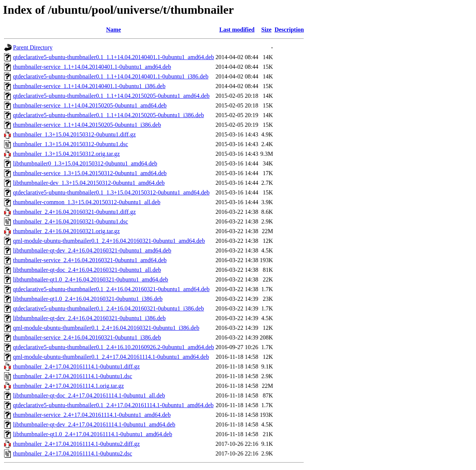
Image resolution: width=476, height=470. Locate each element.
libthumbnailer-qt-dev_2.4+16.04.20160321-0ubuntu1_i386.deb (89, 318)
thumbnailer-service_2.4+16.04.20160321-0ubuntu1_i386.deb (87, 337)
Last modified (237, 30)
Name (113, 30)
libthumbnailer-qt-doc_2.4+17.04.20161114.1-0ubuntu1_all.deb (89, 395)
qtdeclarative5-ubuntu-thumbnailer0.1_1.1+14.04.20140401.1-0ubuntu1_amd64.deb (113, 57)
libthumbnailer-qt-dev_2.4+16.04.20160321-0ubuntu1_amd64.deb (92, 250)
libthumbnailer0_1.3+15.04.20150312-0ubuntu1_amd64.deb (85, 163)
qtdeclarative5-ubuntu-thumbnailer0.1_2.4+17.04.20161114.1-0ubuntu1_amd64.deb (113, 405)
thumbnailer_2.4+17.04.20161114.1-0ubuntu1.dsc (73, 376)
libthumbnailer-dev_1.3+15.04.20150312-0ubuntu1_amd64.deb (89, 183)
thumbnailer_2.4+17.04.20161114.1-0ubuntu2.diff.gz (76, 444)
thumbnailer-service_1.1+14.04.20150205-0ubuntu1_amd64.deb (90, 105)
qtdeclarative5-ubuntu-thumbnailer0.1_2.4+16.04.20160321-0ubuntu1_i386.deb (108, 308)
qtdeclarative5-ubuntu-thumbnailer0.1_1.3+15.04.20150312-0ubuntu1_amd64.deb (111, 192)
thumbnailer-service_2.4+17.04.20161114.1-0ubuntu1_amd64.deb (92, 415)
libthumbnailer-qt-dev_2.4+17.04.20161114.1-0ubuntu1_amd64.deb (94, 424)
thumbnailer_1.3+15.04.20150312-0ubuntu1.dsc (70, 144)
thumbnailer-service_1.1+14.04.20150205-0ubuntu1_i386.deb (87, 125)
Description (289, 30)
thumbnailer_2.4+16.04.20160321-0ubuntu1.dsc (70, 221)
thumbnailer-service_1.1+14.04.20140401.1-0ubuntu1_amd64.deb (92, 67)
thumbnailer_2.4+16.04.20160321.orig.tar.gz (66, 231)
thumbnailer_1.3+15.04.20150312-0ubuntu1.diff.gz (74, 134)
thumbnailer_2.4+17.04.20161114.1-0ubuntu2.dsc (73, 453)
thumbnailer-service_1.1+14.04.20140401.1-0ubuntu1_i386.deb (89, 86)
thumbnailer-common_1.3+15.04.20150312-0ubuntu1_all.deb (87, 202)
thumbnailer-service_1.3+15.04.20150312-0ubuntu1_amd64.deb (90, 173)
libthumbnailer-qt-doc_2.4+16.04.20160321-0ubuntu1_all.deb (87, 270)
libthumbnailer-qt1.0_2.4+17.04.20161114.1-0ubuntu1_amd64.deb (93, 434)
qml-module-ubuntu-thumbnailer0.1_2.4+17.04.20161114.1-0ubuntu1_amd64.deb (111, 357)
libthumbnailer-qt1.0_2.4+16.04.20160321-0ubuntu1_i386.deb (88, 299)
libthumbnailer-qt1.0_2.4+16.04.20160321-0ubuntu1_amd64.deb (91, 279)
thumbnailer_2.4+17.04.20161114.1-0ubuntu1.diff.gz (76, 366)
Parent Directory (33, 47)
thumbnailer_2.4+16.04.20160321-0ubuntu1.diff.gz (74, 212)
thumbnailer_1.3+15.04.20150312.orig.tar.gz (66, 154)
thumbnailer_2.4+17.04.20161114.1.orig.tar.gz (68, 386)
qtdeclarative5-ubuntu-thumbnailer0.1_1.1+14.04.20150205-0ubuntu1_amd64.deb (111, 96)
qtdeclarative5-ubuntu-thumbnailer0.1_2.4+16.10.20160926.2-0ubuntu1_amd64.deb (113, 347)
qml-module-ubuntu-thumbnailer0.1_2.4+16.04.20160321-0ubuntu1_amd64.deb (109, 241)
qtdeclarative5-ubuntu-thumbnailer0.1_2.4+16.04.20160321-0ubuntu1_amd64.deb (111, 289)
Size (267, 30)
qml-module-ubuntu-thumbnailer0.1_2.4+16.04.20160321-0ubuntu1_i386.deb (106, 328)
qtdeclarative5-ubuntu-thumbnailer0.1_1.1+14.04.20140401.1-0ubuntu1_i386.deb (111, 76)
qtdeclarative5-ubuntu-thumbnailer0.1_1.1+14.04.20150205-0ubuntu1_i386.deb (108, 115)
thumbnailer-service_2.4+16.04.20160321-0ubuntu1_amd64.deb (90, 260)
